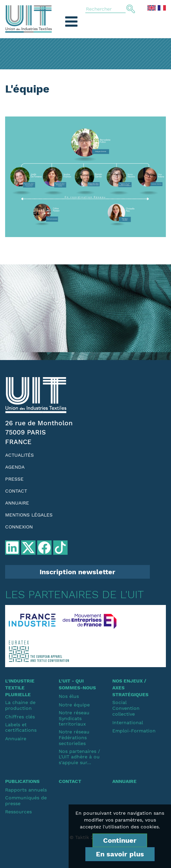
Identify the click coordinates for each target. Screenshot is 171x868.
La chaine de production (20, 705)
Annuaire (17, 503)
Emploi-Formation (134, 731)
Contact (16, 491)
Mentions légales (29, 515)
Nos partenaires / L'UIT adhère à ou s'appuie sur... (79, 757)
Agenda (15, 467)
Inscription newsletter (77, 572)
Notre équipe (74, 705)
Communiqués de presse (26, 801)
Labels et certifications (21, 727)
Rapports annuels (26, 790)
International (128, 722)
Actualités (19, 455)
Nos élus (69, 696)
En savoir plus (120, 854)
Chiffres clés (20, 717)
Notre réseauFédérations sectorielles (74, 738)
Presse (14, 479)
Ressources (18, 812)
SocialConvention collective (126, 708)
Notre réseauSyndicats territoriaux (74, 718)
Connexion (19, 527)
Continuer (120, 840)
